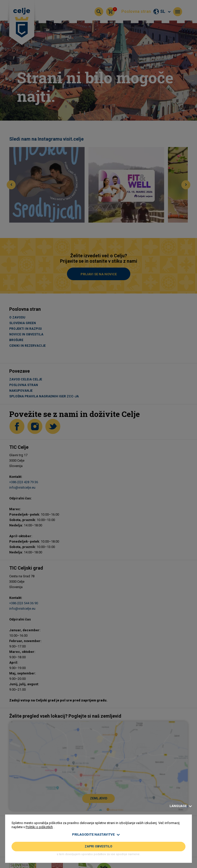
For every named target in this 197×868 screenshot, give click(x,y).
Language (181, 806)
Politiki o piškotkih (39, 827)
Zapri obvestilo (98, 846)
